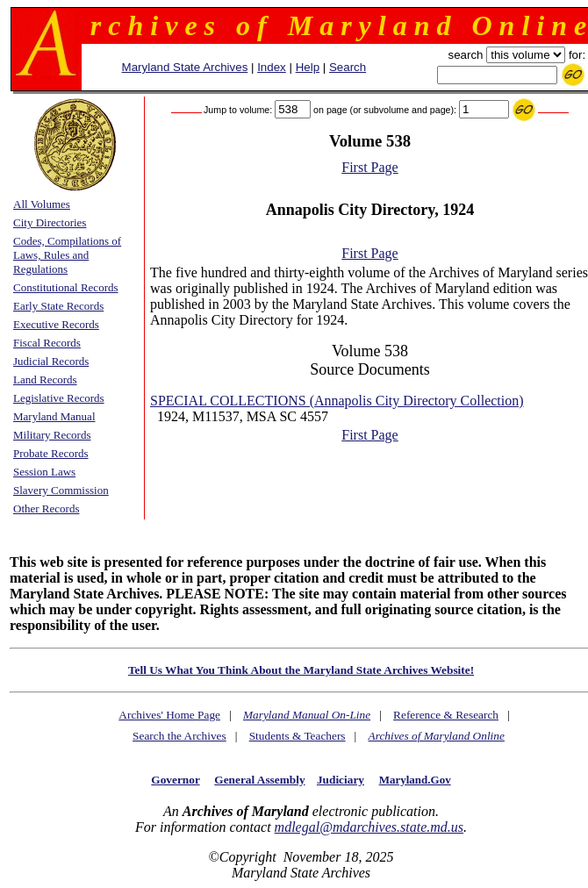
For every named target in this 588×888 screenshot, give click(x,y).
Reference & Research (446, 715)
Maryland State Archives (185, 67)
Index (272, 67)
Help (308, 67)
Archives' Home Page (169, 715)
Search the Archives (179, 736)
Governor (175, 780)
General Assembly (259, 780)
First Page (369, 167)
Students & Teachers (298, 736)
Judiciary (341, 780)
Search (348, 67)
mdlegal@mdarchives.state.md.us (369, 827)
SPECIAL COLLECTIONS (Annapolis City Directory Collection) (337, 401)
